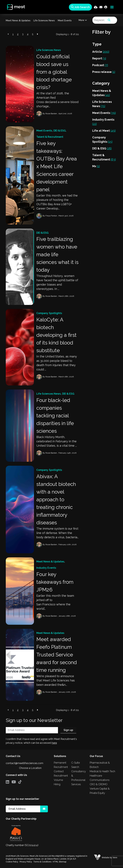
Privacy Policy (26, 862)
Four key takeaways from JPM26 (55, 582)
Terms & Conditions (42, 862)
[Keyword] (99, 20)
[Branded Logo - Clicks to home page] (15, 7)
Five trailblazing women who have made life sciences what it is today (57, 254)
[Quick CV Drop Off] (96, 7)
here (54, 743)
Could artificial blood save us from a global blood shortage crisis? (54, 72)
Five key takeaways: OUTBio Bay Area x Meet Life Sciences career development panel (57, 166)
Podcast (100, 65)
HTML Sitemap (59, 862)
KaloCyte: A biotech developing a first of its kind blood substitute (56, 335)
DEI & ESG (60, 131)
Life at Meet (104, 131)
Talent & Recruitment (50, 137)
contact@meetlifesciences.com (25, 763)
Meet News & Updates (18, 20)
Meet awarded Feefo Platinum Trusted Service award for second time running (57, 655)
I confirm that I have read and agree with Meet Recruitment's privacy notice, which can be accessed (41, 741)
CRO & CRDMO (99, 784)
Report (99, 58)
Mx (96, 166)
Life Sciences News (44, 20)
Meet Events (65, 20)
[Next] (37, 34)
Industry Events (46, 568)
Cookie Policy (12, 862)
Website (106, 858)
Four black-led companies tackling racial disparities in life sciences (55, 416)
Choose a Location (30, 768)
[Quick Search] (80, 7)
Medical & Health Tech (102, 771)
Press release (104, 72)
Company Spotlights (49, 313)
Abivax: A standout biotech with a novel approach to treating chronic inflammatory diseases (56, 499)
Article (101, 52)
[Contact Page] (101, 7)
